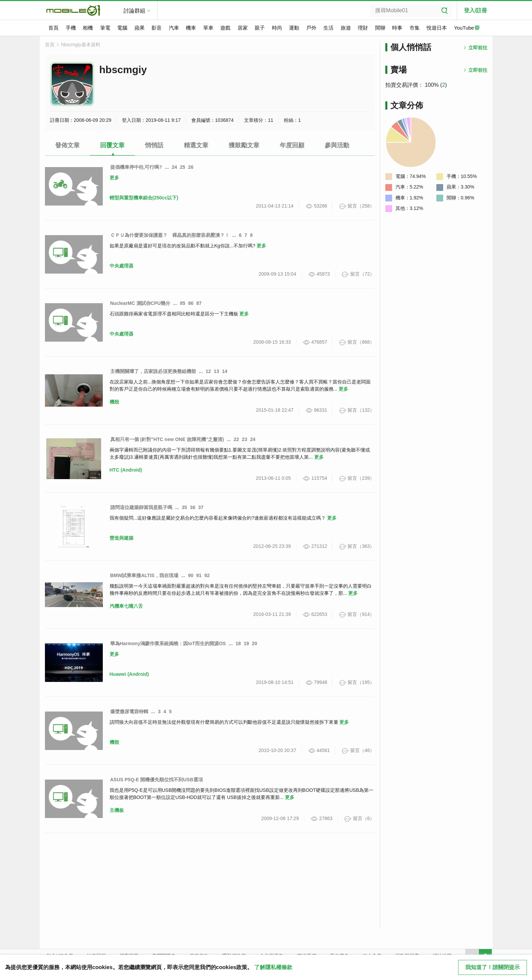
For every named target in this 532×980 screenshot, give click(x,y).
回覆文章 (112, 145)
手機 (71, 28)
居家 (243, 28)
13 (216, 371)
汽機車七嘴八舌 (126, 606)
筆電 (105, 28)
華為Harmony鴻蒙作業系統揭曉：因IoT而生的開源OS (168, 643)
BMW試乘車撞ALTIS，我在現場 (144, 575)
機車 (191, 28)
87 (199, 303)
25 (183, 167)
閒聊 (380, 28)
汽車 (174, 28)
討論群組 (134, 11)
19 (246, 643)
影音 (157, 28)
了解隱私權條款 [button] (273, 967)
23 (245, 439)
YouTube (467, 28)
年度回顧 (292, 145)
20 (255, 643)
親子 (260, 28)
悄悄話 (154, 145)
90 (191, 575)
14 (225, 371)
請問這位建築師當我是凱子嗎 (141, 507)
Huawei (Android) (129, 674)
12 (208, 371)
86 (191, 303)
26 (191, 167)
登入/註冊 (475, 10)
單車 (208, 28)
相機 (88, 28)
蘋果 (140, 28)
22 (237, 439)
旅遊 (346, 28)
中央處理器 (122, 266)
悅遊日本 (437, 28)
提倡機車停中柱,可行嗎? (136, 167)
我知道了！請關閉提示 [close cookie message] (493, 967)
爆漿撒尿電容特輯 (129, 712)
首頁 (53, 28)
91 (199, 575)
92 (207, 575)
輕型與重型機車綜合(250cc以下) (144, 198)
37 (201, 507)
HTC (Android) (126, 470)
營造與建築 (122, 538)
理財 (363, 28)
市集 (415, 28)
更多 (114, 178)
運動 (294, 28)
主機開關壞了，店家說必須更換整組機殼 (153, 371)
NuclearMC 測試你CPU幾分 (140, 303)
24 (175, 167)
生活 (328, 28)
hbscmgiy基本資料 (81, 45)
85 (183, 303)
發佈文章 (67, 145)
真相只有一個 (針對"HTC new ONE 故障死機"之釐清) (167, 439)
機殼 (114, 402)
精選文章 (196, 145)
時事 (397, 28)
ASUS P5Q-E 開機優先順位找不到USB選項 (157, 780)
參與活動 (337, 145)
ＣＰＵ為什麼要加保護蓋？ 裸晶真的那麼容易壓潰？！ (170, 235)
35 (184, 507)
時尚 (277, 28)
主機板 (117, 810)
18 (238, 643)
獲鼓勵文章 (244, 145)
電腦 (122, 28)
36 (193, 507)
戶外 (311, 28)
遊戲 (225, 28)
